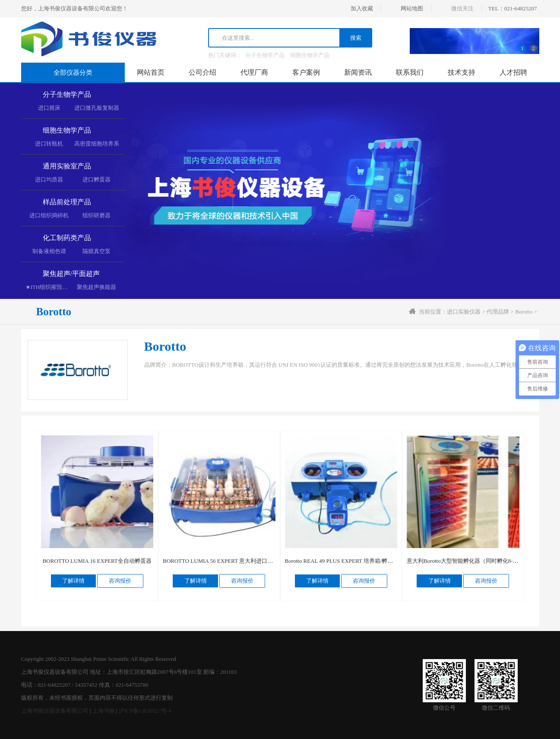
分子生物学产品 (265, 55)
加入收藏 (362, 8)
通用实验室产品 (67, 166)
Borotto (524, 312)
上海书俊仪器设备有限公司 (55, 711)
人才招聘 (513, 72)
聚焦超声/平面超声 (71, 274)
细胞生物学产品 (310, 55)
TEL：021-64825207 (513, 8)
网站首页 (151, 72)
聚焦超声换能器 (96, 287)
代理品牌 (498, 312)
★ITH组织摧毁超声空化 (55, 287)
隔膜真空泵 (96, 251)
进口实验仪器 (464, 312)
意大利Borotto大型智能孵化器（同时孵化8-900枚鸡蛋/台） (479, 561)
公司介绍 (202, 72)
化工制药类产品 (67, 238)
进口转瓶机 (49, 144)
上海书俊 (104, 711)
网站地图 (412, 8)
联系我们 (410, 72)
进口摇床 (49, 108)
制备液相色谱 (49, 251)
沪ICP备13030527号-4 (145, 711)
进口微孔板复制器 (97, 108)
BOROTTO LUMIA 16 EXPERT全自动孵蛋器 (97, 561)
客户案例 (306, 72)
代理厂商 (254, 72)
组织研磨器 (96, 215)
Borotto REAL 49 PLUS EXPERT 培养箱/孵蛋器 (342, 561)
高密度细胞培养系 (97, 144)
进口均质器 (49, 179)
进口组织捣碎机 (49, 215)
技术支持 (462, 72)
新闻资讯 (358, 72)
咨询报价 (120, 581)
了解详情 (73, 581)
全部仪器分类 (73, 73)
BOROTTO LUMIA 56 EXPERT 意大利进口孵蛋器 (223, 561)
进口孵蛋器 (96, 179)
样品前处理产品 (67, 202)
